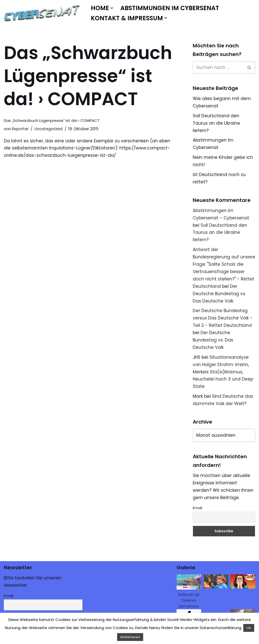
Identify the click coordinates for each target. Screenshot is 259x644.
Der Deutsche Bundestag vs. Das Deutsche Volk (219, 294)
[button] (112, 8)
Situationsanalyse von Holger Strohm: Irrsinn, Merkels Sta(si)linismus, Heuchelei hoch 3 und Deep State (223, 372)
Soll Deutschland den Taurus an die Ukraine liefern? (216, 123)
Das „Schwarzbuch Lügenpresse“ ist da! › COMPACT (52, 120)
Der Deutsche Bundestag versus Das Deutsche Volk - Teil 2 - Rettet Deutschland (223, 318)
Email (197, 508)
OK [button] (249, 628)
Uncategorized (48, 129)
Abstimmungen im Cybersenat (170, 8)
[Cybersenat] (43, 13)
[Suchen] (218, 67)
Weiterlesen (130, 637)
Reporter (20, 129)
